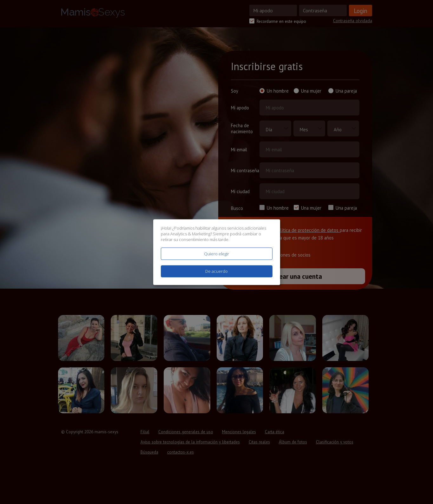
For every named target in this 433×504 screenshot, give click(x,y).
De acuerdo (216, 271)
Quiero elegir (216, 254)
